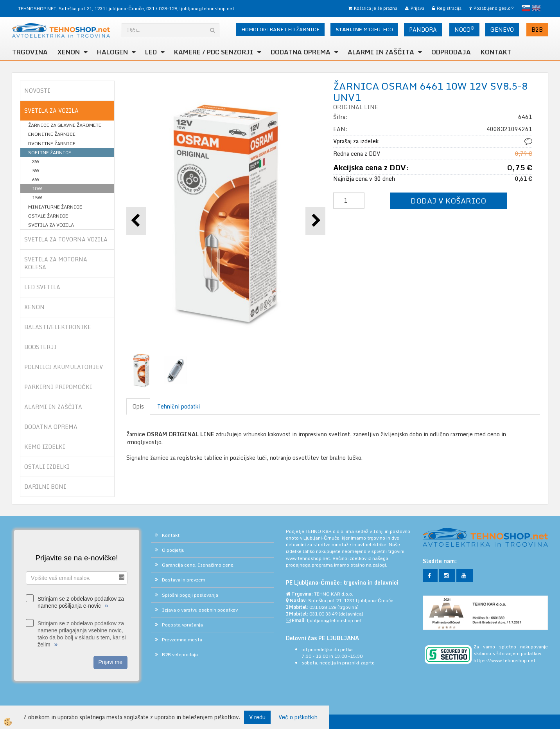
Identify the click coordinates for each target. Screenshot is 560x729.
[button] (315, 221)
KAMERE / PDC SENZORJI (214, 52)
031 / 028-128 (162, 8)
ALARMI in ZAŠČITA (381, 52)
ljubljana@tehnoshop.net (207, 8)
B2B (537, 30)
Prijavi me (110, 662)
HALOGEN (112, 52)
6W (36, 179)
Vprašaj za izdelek (356, 141)
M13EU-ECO (364, 29)
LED (151, 52)
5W (36, 170)
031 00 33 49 (323, 614)
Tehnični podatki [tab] (179, 406)
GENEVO (502, 30)
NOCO (464, 29)
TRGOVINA (30, 52)
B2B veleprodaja (180, 654)
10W (37, 188)
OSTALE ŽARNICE (48, 216)
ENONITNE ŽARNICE (52, 134)
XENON (69, 52)
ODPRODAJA (451, 52)
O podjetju (173, 550)
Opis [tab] (138, 406)
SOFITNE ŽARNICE (50, 152)
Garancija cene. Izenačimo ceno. (198, 565)
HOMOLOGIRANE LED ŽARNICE (280, 29)
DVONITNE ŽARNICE (52, 143)
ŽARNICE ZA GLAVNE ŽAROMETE (65, 125)
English (536, 8)
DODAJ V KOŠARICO (448, 201)
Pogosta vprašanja (182, 625)
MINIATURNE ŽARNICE (55, 207)
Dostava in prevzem (184, 580)
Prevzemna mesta (182, 640)
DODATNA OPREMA (301, 52)
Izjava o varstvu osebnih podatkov (200, 610)
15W (37, 197)
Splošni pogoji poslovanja (190, 595)
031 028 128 (323, 607)
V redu (257, 717)
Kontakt (496, 52)
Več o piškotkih (298, 717)
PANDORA (423, 30)
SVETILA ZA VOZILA (51, 225)
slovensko (526, 8)
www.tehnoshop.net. (309, 558)
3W (36, 161)
